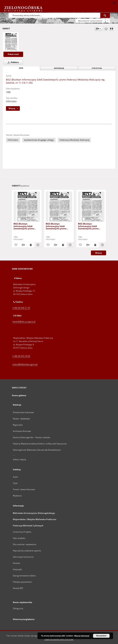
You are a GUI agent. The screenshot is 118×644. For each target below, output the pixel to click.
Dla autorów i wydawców (24, 544)
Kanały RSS (18, 588)
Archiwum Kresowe (22, 431)
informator (11, 101)
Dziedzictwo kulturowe (23, 412)
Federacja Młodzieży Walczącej (74, 140)
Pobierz (12, 62)
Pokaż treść (13, 54)
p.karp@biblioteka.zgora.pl (25, 364)
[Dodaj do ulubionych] (106, 29)
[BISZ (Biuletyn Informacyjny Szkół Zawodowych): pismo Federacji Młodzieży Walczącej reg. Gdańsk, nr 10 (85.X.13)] (91, 207)
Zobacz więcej (20, 459)
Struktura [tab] (97, 68)
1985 (8, 92)
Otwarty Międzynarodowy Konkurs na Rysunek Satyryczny (40, 444)
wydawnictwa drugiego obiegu (39, 140)
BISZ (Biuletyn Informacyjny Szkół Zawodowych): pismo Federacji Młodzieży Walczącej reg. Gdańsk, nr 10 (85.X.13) (90, 226)
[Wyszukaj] (105, 15)
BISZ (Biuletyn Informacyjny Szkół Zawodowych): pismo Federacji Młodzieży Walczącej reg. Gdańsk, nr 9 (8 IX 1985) (58, 226)
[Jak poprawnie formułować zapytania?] (108, 21)
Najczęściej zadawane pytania (27, 551)
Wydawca (17, 496)
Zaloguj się (18, 608)
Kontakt (16, 563)
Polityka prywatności (22, 582)
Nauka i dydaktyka (21, 419)
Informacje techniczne (23, 557)
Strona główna (19, 395)
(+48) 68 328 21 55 (21, 308)
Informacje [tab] (59, 68)
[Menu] (114, 3)
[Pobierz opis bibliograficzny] (23, 245)
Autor (16, 477)
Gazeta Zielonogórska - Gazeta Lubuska (31, 437)
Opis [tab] (21, 68)
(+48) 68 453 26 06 (21, 356)
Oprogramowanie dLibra (24, 576)
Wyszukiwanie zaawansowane (90, 21)
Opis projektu (19, 538)
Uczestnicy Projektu (22, 532)
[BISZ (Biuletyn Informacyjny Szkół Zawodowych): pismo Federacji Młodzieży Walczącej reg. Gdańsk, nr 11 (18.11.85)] (11, 42)
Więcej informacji (82, 636)
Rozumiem (101, 636)
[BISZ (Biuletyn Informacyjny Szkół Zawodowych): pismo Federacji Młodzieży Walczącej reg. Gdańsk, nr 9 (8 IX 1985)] (59, 207)
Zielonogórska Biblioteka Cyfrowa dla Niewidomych (37, 450)
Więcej (98, 253)
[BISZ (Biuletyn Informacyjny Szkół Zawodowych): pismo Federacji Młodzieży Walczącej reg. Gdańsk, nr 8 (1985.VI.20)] (27, 207)
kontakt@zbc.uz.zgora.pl (24, 322)
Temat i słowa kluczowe (24, 489)
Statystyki (17, 569)
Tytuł (15, 483)
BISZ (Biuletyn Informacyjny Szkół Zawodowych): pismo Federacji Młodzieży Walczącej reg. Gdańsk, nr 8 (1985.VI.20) (26, 226)
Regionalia (18, 425)
